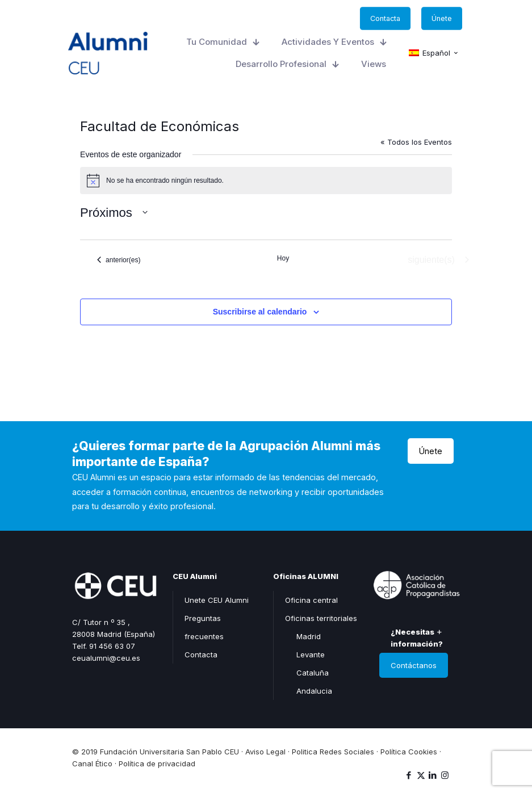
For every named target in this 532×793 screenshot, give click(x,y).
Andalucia (314, 691)
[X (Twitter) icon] (421, 775)
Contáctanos (414, 665)
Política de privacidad (157, 763)
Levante (311, 654)
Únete (431, 451)
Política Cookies (409, 752)
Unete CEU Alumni (217, 600)
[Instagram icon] (445, 775)
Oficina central (311, 600)
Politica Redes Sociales (333, 752)
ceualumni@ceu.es (106, 658)
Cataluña (313, 673)
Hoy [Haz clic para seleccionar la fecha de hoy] (283, 258)
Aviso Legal (265, 752)
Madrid (309, 636)
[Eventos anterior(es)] (119, 260)
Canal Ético (92, 763)
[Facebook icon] (409, 775)
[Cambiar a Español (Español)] (433, 53)
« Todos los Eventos (416, 142)
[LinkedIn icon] (433, 775)
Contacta (201, 654)
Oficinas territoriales (321, 618)
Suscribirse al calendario (260, 312)
